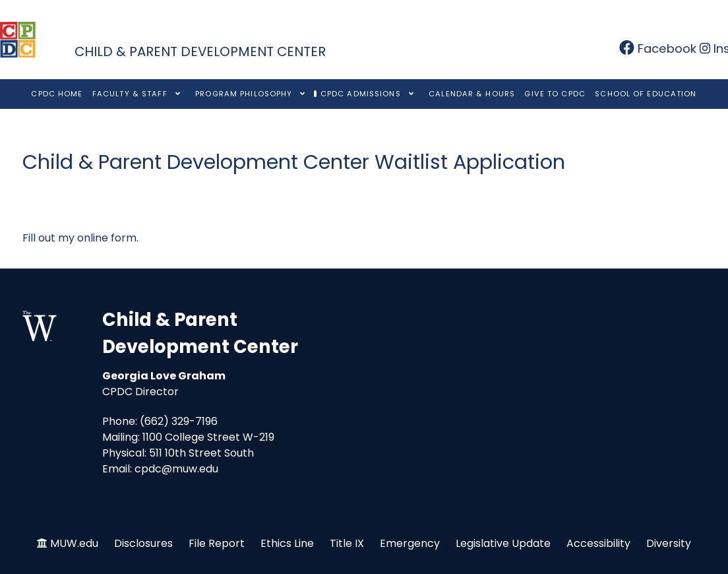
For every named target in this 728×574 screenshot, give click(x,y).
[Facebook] (659, 48)
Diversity (669, 543)
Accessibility (598, 543)
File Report (217, 543)
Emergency (410, 543)
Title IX (347, 543)
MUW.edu (74, 543)
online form (107, 238)
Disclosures (143, 543)
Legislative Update (503, 543)
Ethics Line (287, 543)
